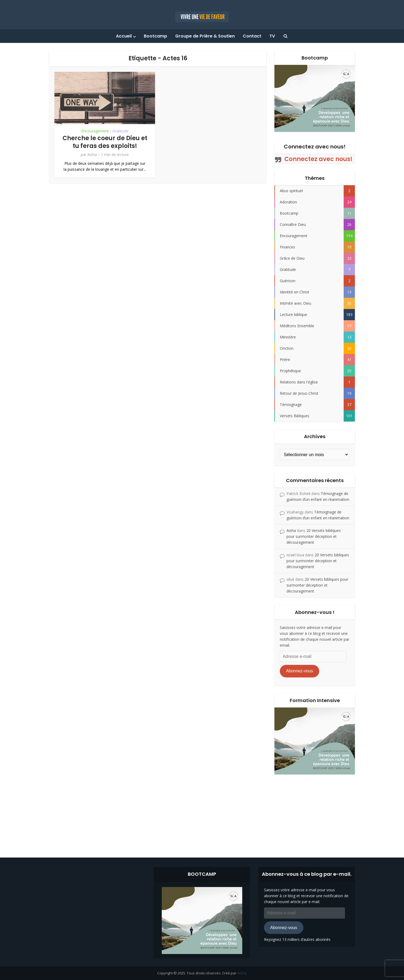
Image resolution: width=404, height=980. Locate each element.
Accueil (124, 36)
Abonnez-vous (300, 671)
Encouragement (95, 131)
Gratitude (120, 131)
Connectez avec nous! (315, 147)
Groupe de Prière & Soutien (205, 36)
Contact (252, 36)
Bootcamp (155, 36)
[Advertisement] (202, 812)
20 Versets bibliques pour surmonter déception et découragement (314, 536)
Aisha (92, 155)
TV (272, 36)
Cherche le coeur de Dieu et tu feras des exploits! (105, 142)
